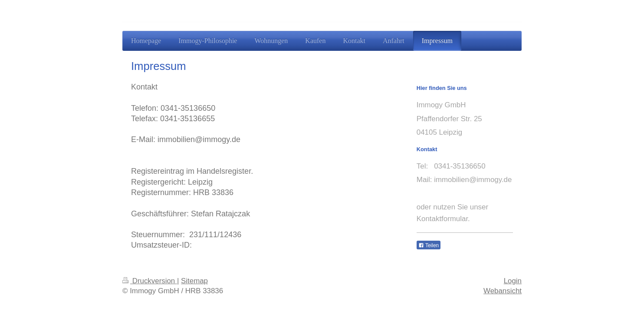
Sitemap (194, 281)
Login (513, 281)
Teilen (429, 245)
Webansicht (503, 291)
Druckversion (150, 281)
